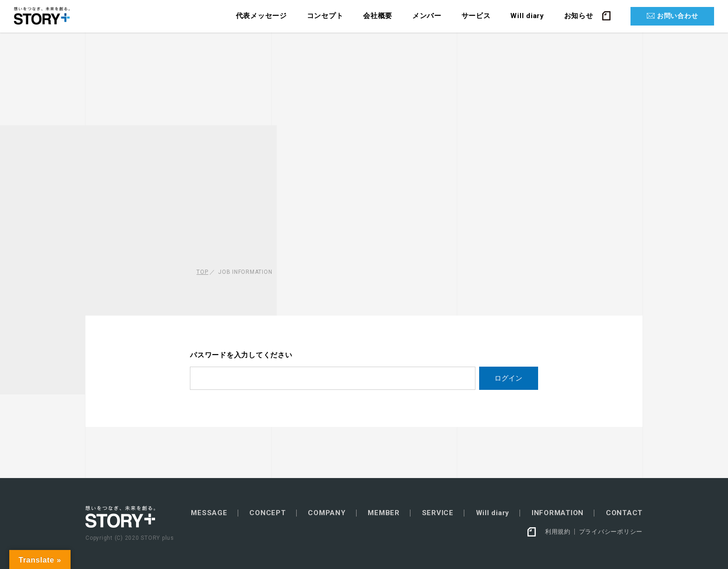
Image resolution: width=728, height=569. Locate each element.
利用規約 (558, 532)
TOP (202, 272)
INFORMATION (558, 513)
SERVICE (438, 513)
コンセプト (325, 16)
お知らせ (579, 16)
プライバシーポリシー (611, 532)
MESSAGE (209, 513)
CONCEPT (267, 513)
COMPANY (327, 513)
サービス (476, 16)
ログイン (508, 378)
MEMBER (384, 513)
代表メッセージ (261, 16)
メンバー (427, 16)
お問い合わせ (678, 16)
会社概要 (378, 16)
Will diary (527, 16)
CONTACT (624, 513)
